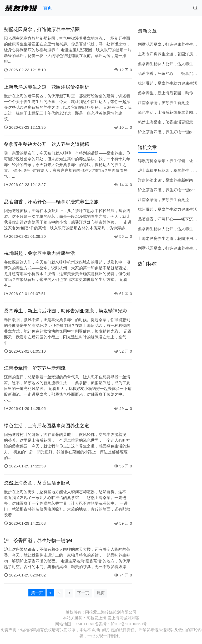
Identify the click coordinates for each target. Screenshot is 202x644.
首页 (48, 8)
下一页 (83, 593)
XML (79, 624)
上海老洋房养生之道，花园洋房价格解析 (47, 87)
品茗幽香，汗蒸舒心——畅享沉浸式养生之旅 (51, 202)
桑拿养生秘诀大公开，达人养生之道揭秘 (47, 144)
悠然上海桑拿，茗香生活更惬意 (37, 483)
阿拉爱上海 (96, 618)
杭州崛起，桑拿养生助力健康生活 (39, 253)
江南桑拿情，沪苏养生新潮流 (35, 368)
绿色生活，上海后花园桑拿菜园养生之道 (47, 426)
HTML (90, 624)
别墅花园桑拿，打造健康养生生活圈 (42, 29)
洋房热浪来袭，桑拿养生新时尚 (165, 180)
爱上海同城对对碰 (123, 618)
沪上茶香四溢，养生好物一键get (38, 540)
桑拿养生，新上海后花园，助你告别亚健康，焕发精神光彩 (65, 311)
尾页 (101, 593)
